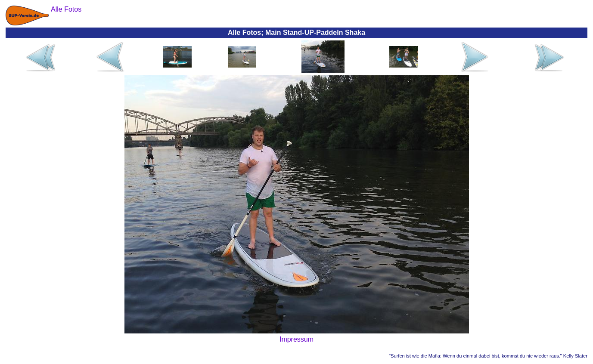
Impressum (296, 339)
